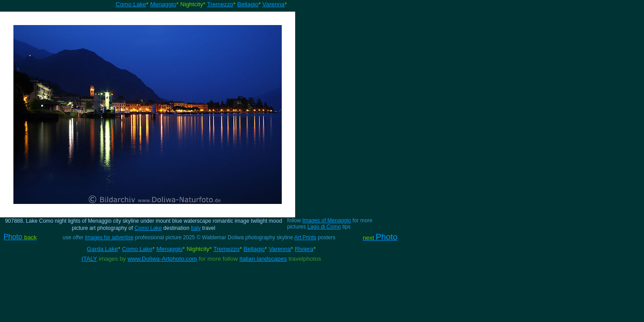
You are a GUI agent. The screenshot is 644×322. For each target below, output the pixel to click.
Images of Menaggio (327, 220)
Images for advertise (109, 237)
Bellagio (248, 4)
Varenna (273, 4)
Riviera (304, 249)
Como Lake (131, 4)
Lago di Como (324, 227)
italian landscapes (263, 259)
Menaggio (163, 4)
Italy (196, 228)
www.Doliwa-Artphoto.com (162, 259)
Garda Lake (102, 249)
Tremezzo (220, 4)
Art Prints (305, 237)
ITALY (89, 259)
